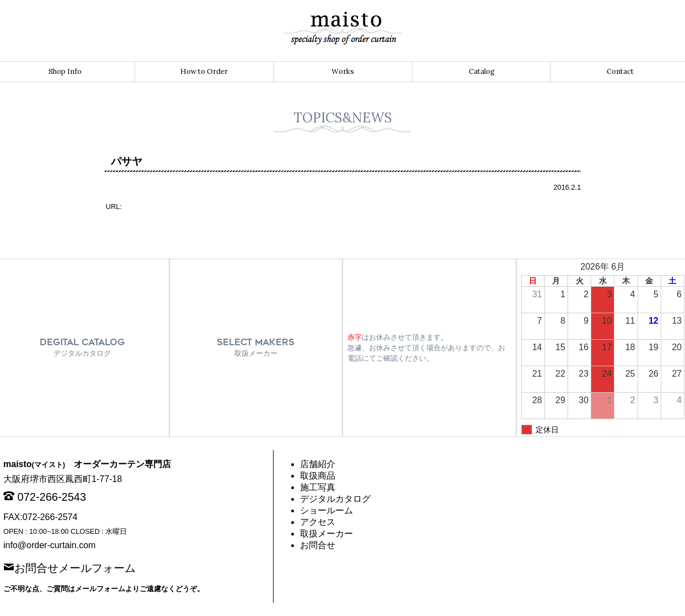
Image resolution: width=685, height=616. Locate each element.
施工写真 (318, 487)
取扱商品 (318, 476)
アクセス (318, 522)
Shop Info (65, 71)
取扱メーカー (327, 534)
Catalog (482, 71)
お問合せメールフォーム (75, 567)
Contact (620, 71)
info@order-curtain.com (49, 545)
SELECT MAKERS (256, 347)
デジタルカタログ (335, 499)
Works (343, 71)
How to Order (204, 71)
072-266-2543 (52, 497)
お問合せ (318, 545)
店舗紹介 (318, 464)
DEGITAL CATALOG (82, 347)
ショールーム (327, 510)
